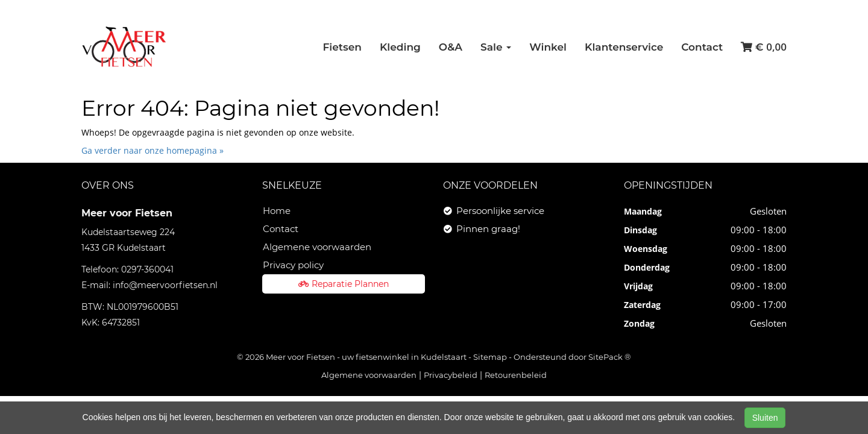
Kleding (400, 47)
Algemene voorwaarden (317, 247)
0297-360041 (147, 269)
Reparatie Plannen (344, 284)
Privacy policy (293, 265)
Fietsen (342, 47)
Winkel (548, 47)
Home (277, 211)
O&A (451, 47)
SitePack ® (610, 357)
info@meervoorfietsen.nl (165, 285)
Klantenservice (624, 47)
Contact (702, 47)
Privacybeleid (451, 375)
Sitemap (490, 357)
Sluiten (765, 418)
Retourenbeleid (516, 375)
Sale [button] (496, 47)
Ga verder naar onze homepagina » (153, 150)
